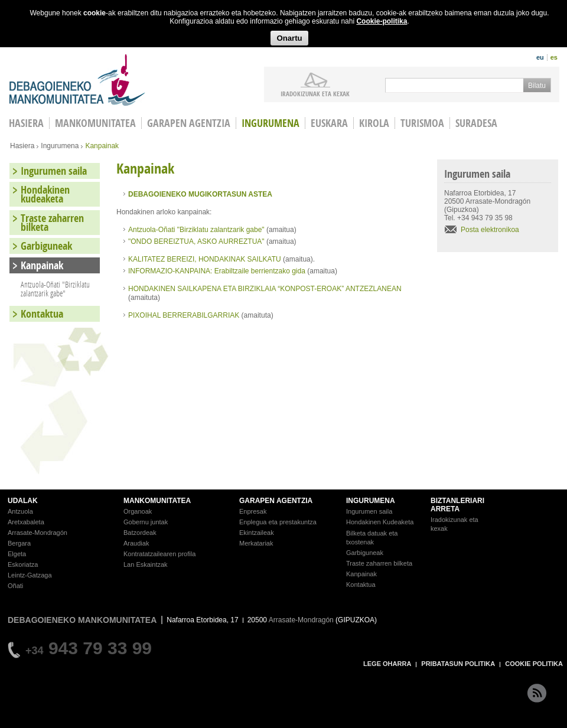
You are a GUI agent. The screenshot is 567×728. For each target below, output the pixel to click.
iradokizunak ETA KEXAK (315, 93)
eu (540, 57)
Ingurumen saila (54, 171)
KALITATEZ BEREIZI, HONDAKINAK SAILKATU (206, 259)
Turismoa (422, 123)
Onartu (289, 38)
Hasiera (22, 146)
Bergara (19, 543)
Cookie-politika (382, 21)
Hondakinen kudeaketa (45, 194)
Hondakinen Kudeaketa (380, 522)
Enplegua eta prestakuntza (278, 522)
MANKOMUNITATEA (157, 501)
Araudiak (136, 543)
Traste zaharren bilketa (52, 223)
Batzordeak (140, 533)
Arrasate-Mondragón (38, 533)
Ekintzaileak (257, 533)
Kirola (374, 123)
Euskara (329, 123)
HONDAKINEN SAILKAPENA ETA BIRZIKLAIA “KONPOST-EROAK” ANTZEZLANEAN (265, 289)
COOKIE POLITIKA (534, 664)
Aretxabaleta (26, 522)
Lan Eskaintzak (146, 564)
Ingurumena (271, 123)
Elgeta (17, 554)
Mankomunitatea (95, 123)
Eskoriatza (23, 564)
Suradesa (476, 123)
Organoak (138, 511)
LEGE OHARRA (387, 664)
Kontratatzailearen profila (159, 554)
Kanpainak (42, 265)
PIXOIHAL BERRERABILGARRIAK (184, 315)
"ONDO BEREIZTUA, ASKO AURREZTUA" (196, 241)
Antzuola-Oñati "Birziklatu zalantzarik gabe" (197, 230)
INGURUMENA (371, 501)
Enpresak (253, 511)
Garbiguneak (46, 246)
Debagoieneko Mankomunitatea (77, 80)
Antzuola (20, 511)
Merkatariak (256, 543)
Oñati (15, 586)
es (554, 57)
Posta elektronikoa (490, 230)
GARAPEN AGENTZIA (276, 501)
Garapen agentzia (189, 123)
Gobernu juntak (146, 522)
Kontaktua (42, 314)
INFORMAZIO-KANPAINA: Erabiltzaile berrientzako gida (217, 271)
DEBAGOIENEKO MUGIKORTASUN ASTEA (200, 194)
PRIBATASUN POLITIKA (458, 664)
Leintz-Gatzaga (30, 575)
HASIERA (26, 123)
